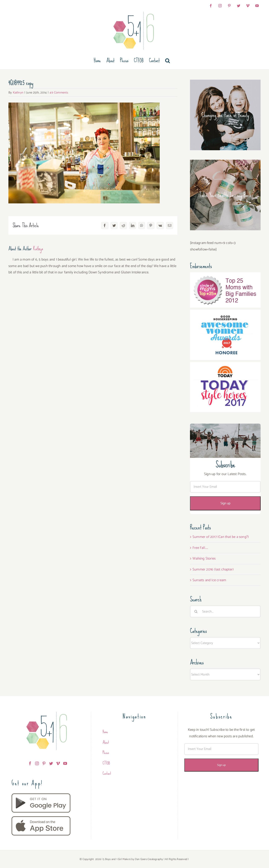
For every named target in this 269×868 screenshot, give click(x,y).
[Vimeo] (58, 763)
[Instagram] (37, 763)
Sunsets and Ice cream (209, 580)
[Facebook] (30, 763)
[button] (167, 61)
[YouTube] (65, 763)
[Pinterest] (44, 763)
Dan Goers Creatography (149, 859)
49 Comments (59, 93)
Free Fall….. (200, 548)
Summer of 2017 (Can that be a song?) (221, 537)
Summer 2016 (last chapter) (213, 569)
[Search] (196, 611)
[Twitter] (51, 763)
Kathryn (18, 93)
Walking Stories (204, 558)
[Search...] (225, 611)
